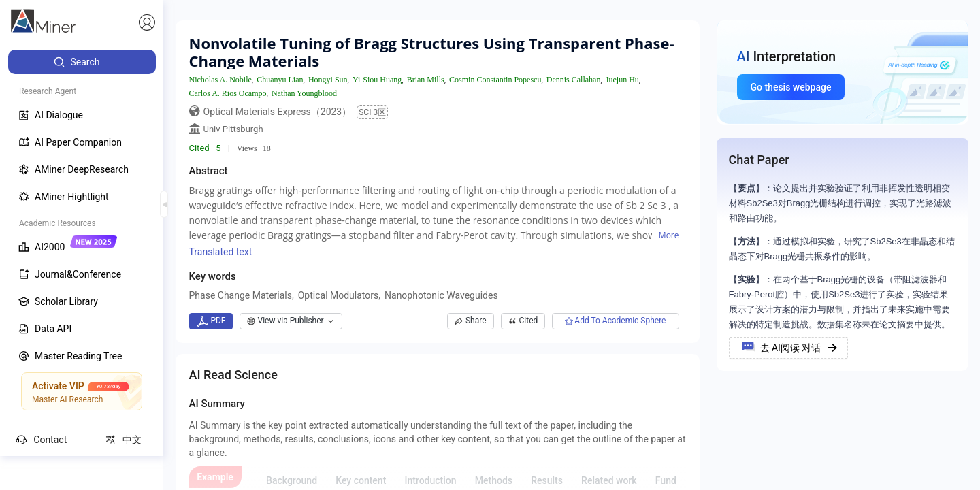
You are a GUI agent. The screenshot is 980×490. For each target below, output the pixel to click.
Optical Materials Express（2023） (278, 112)
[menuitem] (82, 62)
